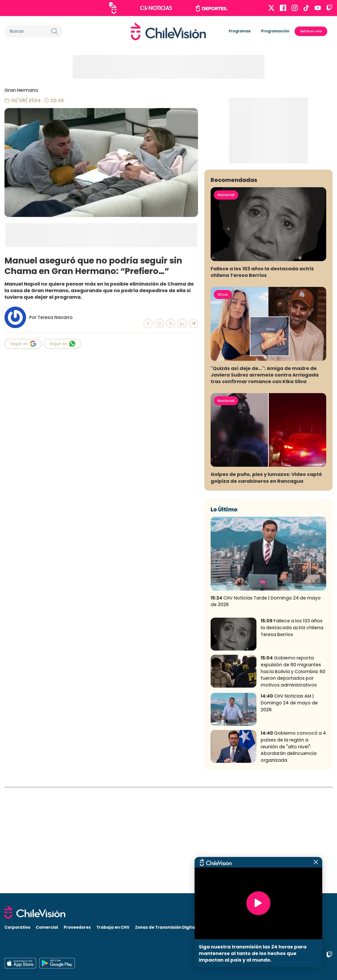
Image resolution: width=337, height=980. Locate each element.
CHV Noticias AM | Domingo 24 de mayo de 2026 (289, 809)
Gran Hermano (21, 90)
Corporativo (17, 927)
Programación (275, 31)
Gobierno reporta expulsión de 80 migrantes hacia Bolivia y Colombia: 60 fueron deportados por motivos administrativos (293, 777)
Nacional (226, 301)
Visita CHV (213, 927)
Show (223, 400)
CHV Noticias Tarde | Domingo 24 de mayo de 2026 (266, 707)
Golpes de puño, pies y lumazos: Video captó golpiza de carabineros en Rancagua (266, 584)
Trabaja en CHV (113, 927)
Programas (240, 31)
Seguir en (23, 344)
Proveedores (77, 927)
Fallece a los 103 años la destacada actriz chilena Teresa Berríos (262, 378)
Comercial (47, 927)
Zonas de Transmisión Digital (166, 927)
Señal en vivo (311, 31)
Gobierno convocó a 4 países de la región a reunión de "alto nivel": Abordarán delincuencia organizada (293, 853)
